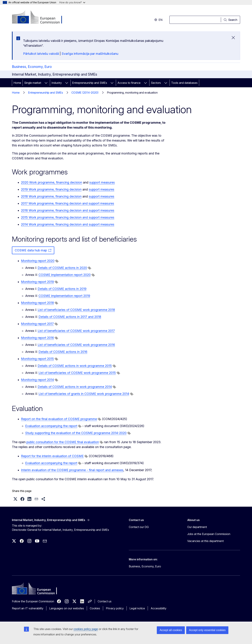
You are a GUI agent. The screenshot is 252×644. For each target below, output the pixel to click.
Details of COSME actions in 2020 (62, 268)
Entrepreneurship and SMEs (90, 83)
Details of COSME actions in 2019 (62, 289)
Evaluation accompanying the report (51, 426)
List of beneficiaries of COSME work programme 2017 (76, 331)
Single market (33, 83)
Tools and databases (184, 83)
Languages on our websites (67, 608)
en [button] (158, 20)
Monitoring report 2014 (37, 380)
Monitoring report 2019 (37, 282)
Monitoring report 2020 (38, 261)
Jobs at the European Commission (209, 534)
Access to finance (129, 83)
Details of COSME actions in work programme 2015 (75, 366)
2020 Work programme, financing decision (52, 182)
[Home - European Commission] (40, 17)
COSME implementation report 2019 (64, 296)
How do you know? (72, 2)
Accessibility (159, 608)
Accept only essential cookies (207, 630)
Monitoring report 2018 (37, 303)
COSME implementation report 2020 (65, 275)
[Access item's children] (46, 83)
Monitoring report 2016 (37, 338)
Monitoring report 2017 (37, 324)
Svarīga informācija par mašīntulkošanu (90, 54)
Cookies (95, 608)
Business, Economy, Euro (32, 67)
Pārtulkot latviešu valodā (41, 54)
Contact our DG (139, 527)
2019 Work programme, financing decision (51, 189)
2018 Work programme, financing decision (51, 196)
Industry (57, 83)
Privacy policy (115, 608)
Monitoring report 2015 (37, 359)
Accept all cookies (171, 630)
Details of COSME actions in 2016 (63, 352)
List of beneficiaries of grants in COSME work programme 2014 (84, 394)
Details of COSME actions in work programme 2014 (75, 387)
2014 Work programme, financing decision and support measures (68, 224)
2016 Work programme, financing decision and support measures (68, 210)
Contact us (105, 601)
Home (17, 83)
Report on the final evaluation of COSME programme (59, 419)
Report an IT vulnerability (28, 608)
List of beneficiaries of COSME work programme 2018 (76, 310)
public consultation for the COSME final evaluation (63, 442)
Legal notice (137, 608)
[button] (15, 499)
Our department (197, 527)
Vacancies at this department (205, 541)
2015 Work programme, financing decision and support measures (68, 217)
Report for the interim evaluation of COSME (52, 456)
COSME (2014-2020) (85, 93)
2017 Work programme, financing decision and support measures (68, 203)
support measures (102, 182)
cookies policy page (86, 629)
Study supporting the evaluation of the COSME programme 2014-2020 (76, 433)
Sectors (156, 83)
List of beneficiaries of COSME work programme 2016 (76, 345)
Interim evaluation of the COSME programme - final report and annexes (72, 470)
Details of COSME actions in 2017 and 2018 (70, 317)
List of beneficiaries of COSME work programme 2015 (77, 373)
